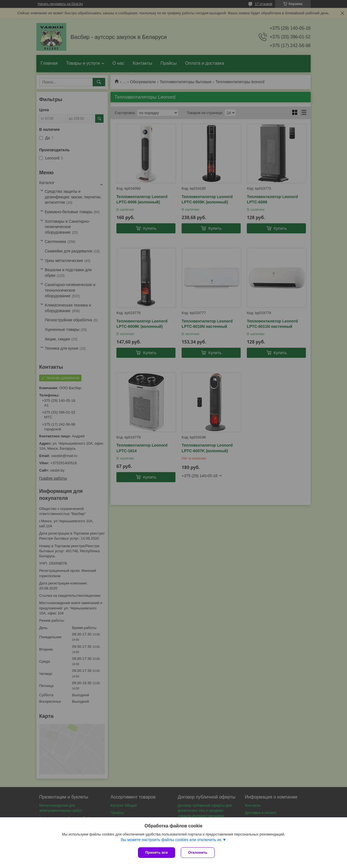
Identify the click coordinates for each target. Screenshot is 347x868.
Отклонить (198, 852)
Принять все (157, 852)
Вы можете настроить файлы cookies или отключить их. (171, 840)
